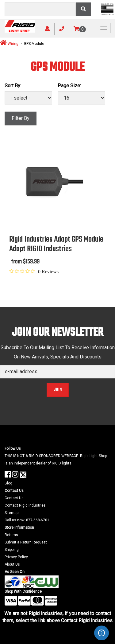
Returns (11, 535)
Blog (8, 483)
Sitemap (11, 513)
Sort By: (13, 86)
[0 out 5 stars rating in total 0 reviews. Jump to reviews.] (34, 271)
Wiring (13, 44)
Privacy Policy (16, 557)
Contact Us (14, 498)
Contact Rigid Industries (25, 505)
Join (58, 390)
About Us (12, 564)
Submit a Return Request (26, 542)
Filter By (21, 118)
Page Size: (69, 86)
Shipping (12, 550)
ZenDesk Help (102, 633)
